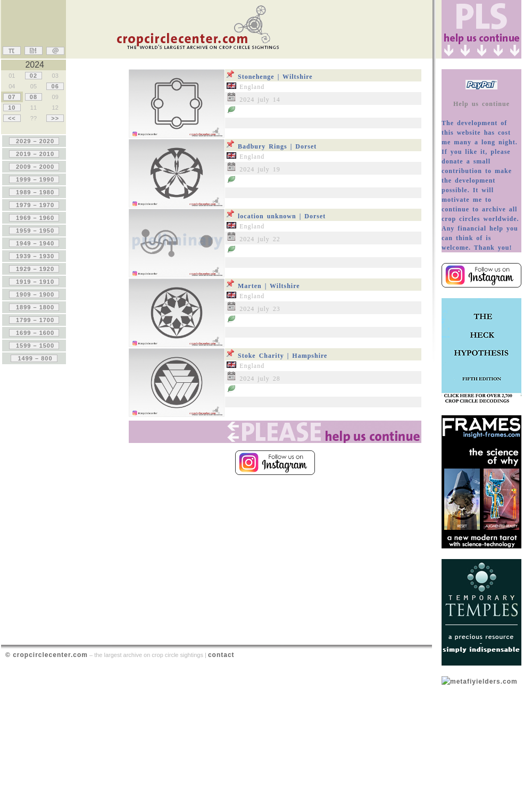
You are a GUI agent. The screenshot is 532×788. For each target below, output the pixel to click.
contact (221, 655)
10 (12, 108)
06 (55, 86)
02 (34, 76)
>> (55, 118)
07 (12, 97)
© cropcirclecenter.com (47, 655)
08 (34, 97)
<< (12, 118)
